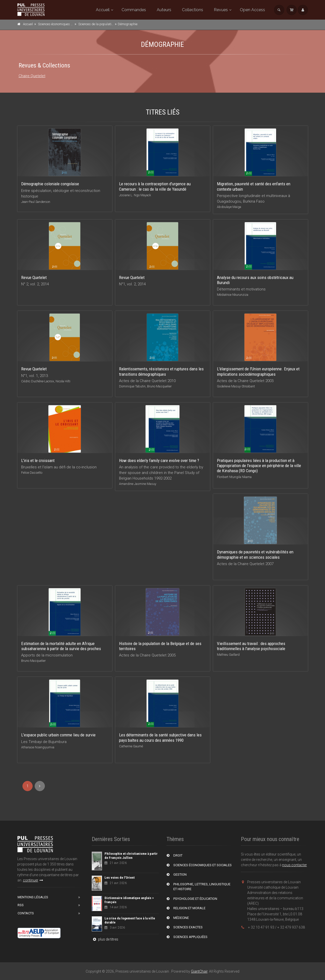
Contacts (26, 913)
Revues (221, 10)
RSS (21, 905)
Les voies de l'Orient (120, 878)
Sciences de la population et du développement (112, 24)
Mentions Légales (33, 897)
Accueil (103, 10)
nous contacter (295, 865)
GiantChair (199, 971)
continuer (33, 880)
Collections (193, 10)
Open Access (252, 10)
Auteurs (164, 10)
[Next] (40, 786)
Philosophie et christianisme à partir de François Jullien (131, 856)
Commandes (134, 10)
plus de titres (105, 939)
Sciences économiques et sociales (62, 24)
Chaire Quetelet (32, 76)
